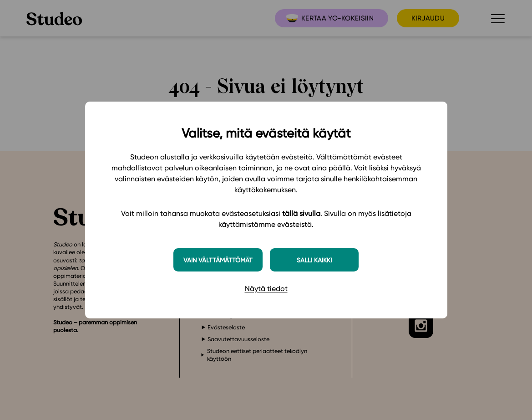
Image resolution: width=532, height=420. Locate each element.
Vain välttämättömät (218, 260)
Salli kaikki (314, 260)
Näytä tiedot (266, 289)
